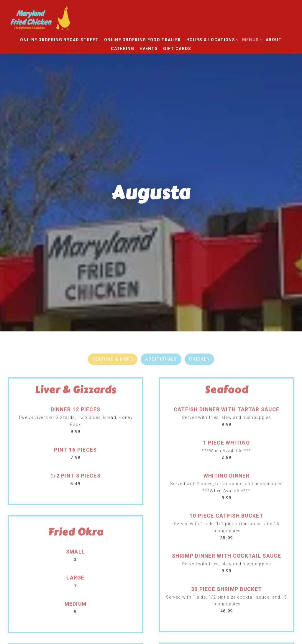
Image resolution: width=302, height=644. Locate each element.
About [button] (274, 40)
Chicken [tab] (199, 321)
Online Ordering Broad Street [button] (59, 40)
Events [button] (149, 49)
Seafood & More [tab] (113, 321)
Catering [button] (123, 49)
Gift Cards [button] (177, 49)
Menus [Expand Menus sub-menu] (251, 39)
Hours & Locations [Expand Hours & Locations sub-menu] (212, 39)
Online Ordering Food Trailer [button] (142, 40)
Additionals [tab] (161, 321)
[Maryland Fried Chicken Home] (52, 18)
